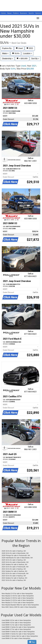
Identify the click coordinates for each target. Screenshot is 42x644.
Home (3, 13)
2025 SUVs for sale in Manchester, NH (15, 562)
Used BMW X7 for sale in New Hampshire (16, 629)
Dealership (8, 59)
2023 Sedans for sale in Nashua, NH (14, 578)
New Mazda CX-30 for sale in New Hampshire (18, 600)
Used (19, 48)
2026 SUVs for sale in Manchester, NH (15, 553)
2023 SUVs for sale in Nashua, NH (14, 576)
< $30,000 (22, 59)
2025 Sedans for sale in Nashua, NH (14, 564)
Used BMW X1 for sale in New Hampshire (16, 625)
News (9, 13)
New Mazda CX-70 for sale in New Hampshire (18, 603)
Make (5, 53)
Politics (16, 13)
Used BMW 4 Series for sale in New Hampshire (18, 634)
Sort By (35, 59)
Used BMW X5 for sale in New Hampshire (16, 620)
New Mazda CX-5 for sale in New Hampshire (17, 594)
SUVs (16, 53)
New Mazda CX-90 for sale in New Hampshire (18, 598)
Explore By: (7, 48)
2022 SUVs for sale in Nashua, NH (14, 580)
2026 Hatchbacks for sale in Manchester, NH (17, 558)
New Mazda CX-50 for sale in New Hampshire (18, 596)
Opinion (38, 13)
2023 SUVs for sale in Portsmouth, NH (15, 573)
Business (24, 13)
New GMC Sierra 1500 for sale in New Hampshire (19, 607)
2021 (30, 48)
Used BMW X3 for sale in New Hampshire (16, 623)
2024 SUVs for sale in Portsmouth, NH (15, 567)
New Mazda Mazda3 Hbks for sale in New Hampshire (20, 605)
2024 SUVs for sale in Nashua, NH (14, 569)
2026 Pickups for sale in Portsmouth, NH (16, 555)
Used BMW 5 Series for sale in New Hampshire (18, 632)
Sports (31, 13)
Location (27, 53)
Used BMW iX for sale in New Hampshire (16, 638)
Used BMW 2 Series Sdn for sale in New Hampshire (20, 636)
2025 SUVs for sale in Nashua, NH (14, 560)
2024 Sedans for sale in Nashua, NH (14, 571)
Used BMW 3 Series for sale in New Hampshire (18, 627)
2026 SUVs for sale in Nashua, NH (14, 551)
